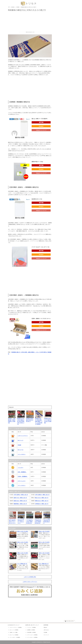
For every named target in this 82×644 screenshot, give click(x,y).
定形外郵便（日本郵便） (32, 632)
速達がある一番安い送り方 (20, 501)
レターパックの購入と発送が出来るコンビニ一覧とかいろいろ (13, 520)
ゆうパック (21, 440)
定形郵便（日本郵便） (31, 630)
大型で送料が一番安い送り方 (42, 495)
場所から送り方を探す (23, 531)
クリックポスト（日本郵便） (15, 637)
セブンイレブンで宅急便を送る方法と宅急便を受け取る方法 (38, 520)
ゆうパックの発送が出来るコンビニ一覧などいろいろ (21, 520)
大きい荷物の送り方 (44, 564)
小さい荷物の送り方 (22, 564)
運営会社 (45, 627)
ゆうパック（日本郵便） (14, 630)
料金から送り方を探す (44, 531)
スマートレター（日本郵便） (33, 635)
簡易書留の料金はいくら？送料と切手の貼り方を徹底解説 (48, 420)
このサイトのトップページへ (30, 582)
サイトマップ (46, 635)
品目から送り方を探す (23, 542)
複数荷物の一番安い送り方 (20, 504)
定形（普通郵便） (22, 472)
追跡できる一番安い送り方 (20, 498)
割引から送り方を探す (44, 542)
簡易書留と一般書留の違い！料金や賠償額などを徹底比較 (12, 420)
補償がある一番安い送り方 (42, 501)
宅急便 (19, 445)
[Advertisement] (30, 21)
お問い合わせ (46, 630)
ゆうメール (21, 450)
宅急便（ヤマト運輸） (14, 632)
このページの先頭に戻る (30, 577)
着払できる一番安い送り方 (42, 498)
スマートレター (22, 481)
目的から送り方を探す (44, 553)
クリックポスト (22, 454)
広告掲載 (45, 632)
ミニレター (21, 468)
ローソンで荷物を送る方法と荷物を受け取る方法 (47, 520)
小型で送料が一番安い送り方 (21, 495)
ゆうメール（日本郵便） (14, 635)
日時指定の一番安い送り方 (42, 504)
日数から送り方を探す (23, 553)
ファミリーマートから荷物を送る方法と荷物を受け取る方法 (30, 520)
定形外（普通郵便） (23, 476)
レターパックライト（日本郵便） (16, 627)
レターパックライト (23, 436)
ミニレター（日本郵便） (32, 627)
